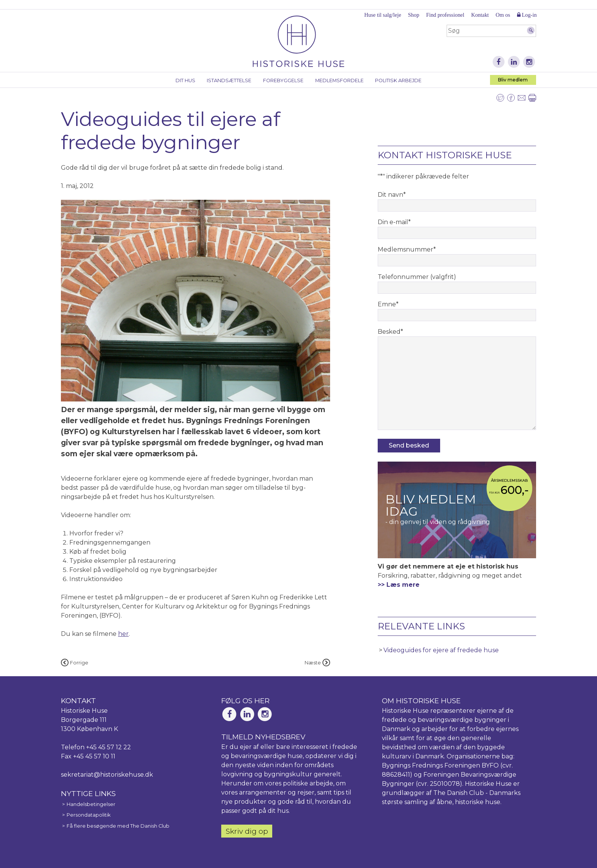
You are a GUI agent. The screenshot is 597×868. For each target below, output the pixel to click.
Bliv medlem (513, 80)
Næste (317, 663)
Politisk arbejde (398, 80)
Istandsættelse (229, 80)
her (123, 634)
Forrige (75, 663)
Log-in (527, 15)
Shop (414, 15)
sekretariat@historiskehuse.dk (107, 775)
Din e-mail (394, 222)
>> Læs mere (399, 585)
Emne (388, 304)
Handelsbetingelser (91, 804)
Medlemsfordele (339, 80)
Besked (390, 332)
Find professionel (445, 15)
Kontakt (480, 15)
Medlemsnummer (407, 249)
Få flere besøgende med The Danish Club (118, 826)
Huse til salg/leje (383, 15)
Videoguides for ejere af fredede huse (441, 650)
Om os (503, 15)
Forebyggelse (283, 80)
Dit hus (185, 80)
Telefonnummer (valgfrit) (417, 277)
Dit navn (392, 195)
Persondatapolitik (89, 815)
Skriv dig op (247, 831)
